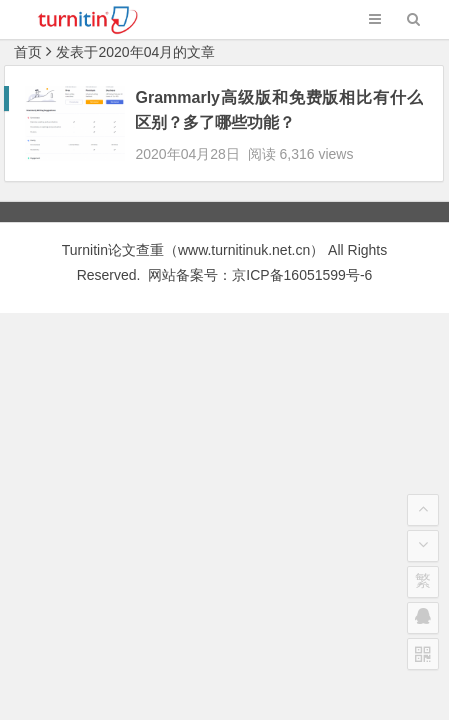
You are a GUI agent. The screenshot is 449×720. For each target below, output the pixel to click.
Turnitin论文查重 (113, 232)
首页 (28, 52)
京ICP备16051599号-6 (302, 257)
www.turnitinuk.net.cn (244, 232)
